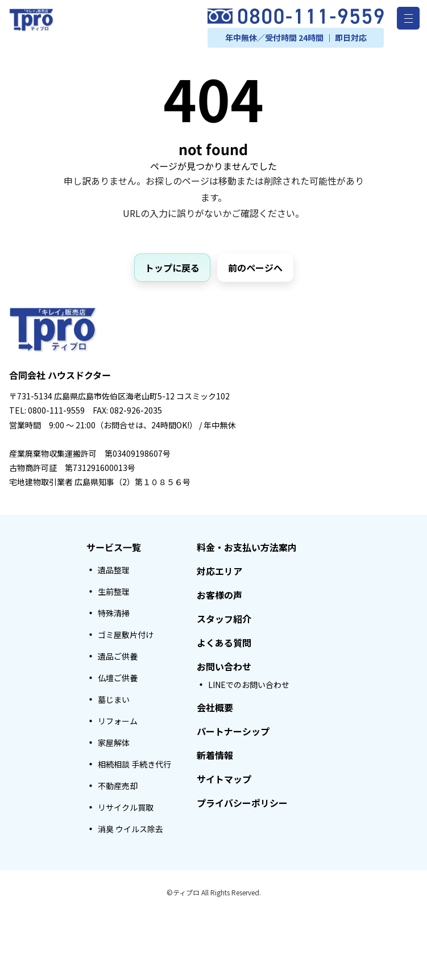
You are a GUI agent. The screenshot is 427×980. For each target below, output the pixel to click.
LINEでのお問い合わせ (249, 685)
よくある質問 (224, 643)
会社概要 (215, 707)
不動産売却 (118, 786)
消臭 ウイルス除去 (130, 829)
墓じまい (114, 699)
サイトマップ (224, 779)
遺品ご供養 (118, 656)
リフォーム (118, 721)
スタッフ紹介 (224, 619)
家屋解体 (114, 743)
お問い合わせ (224, 666)
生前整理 (114, 591)
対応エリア (219, 571)
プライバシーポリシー (242, 803)
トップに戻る (172, 268)
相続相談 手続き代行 (134, 764)
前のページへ (255, 268)
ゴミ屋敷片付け (126, 635)
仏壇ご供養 (118, 678)
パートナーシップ (233, 731)
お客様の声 (219, 595)
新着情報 (215, 755)
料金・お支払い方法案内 (247, 547)
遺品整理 (114, 570)
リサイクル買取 (126, 807)
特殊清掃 (114, 613)
